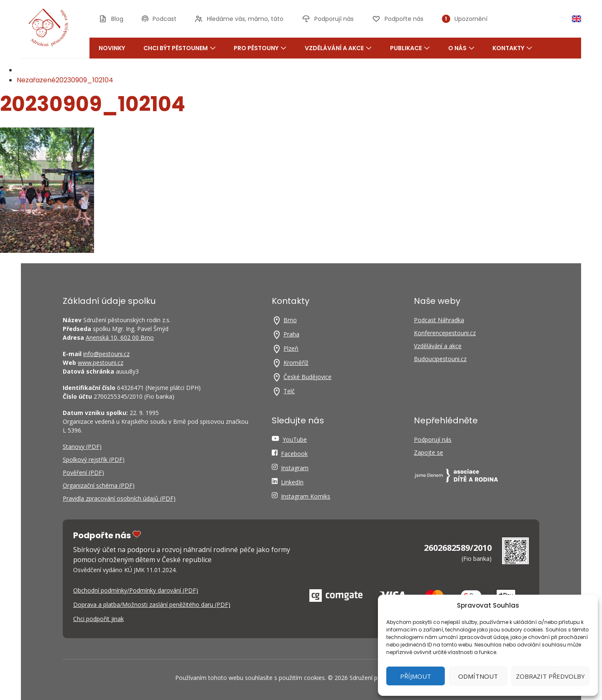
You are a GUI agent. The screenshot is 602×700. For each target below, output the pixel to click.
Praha (291, 334)
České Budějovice (307, 377)
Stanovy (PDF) (82, 447)
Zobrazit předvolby (550, 676)
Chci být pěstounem (180, 48)
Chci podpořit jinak (98, 619)
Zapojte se (429, 452)
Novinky (112, 48)
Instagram (295, 468)
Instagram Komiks (306, 496)
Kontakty (512, 48)
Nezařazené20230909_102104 (65, 80)
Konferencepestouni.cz (445, 333)
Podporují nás (433, 439)
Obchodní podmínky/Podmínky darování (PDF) (136, 590)
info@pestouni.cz (106, 354)
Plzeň (291, 348)
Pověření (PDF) (83, 472)
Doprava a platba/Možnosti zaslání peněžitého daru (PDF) (152, 605)
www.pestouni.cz (101, 363)
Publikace (410, 48)
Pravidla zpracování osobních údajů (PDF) (119, 498)
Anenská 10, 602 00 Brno (120, 337)
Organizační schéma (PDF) (99, 485)
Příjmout (416, 676)
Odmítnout (478, 676)
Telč (289, 391)
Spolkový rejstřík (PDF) (94, 459)
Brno (290, 320)
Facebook (294, 454)
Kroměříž (296, 363)
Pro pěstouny (260, 48)
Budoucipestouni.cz (440, 359)
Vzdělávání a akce (338, 48)
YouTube (295, 439)
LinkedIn (292, 482)
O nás (461, 48)
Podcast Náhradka (439, 320)
